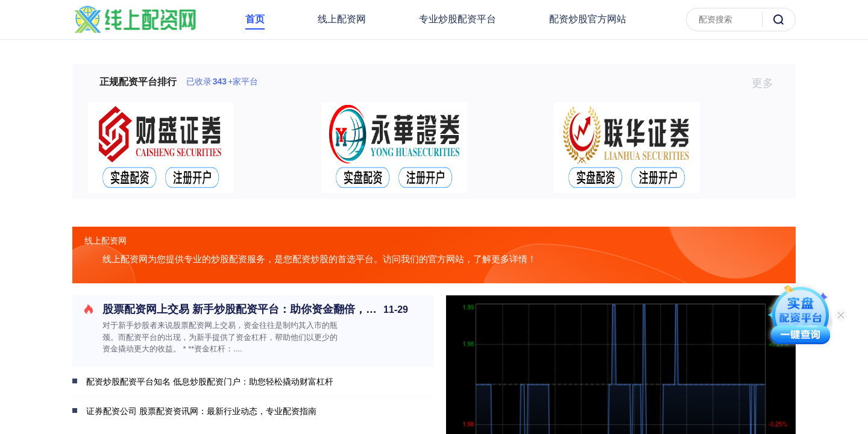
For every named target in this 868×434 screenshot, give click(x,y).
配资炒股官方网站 (588, 19)
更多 (768, 83)
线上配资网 (342, 19)
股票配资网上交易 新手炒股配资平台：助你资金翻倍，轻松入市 (256, 309)
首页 (255, 19)
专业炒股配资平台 (458, 19)
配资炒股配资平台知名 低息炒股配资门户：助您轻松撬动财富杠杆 (210, 382)
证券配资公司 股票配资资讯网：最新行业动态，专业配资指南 (201, 411)
